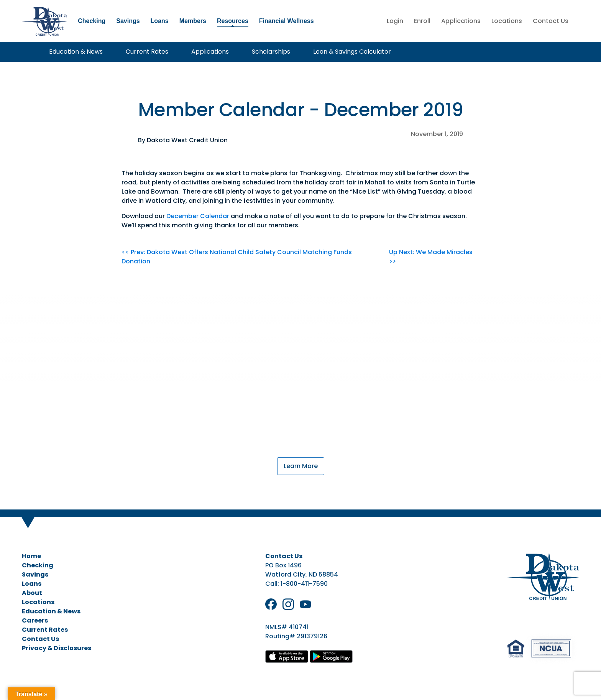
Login (395, 21)
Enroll (422, 21)
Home (31, 556)
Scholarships (268, 52)
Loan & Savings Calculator (349, 52)
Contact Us (551, 21)
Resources (233, 21)
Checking (92, 21)
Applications (461, 21)
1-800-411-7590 (304, 584)
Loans (160, 21)
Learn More (301, 466)
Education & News (73, 52)
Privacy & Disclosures (57, 648)
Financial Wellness (287, 21)
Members (193, 21)
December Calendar (198, 216)
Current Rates (144, 52)
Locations (507, 21)
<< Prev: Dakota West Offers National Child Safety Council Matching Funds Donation (237, 257)
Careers (35, 620)
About (32, 593)
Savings (128, 21)
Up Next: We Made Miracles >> (431, 257)
